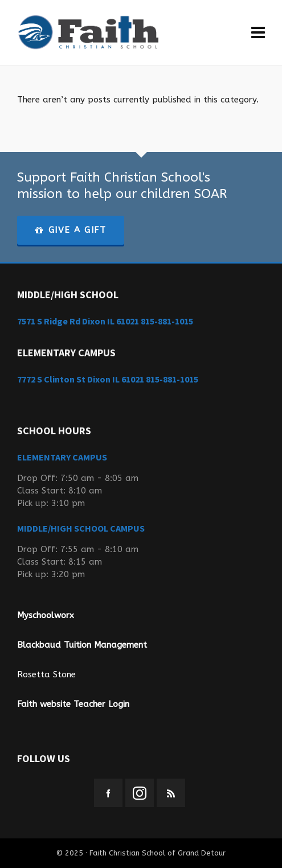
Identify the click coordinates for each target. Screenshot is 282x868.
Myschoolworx (46, 615)
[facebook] (108, 793)
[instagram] (140, 793)
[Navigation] (258, 33)
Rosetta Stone (46, 674)
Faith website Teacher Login (73, 704)
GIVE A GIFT (71, 230)
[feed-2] (171, 793)
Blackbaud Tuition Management (82, 645)
